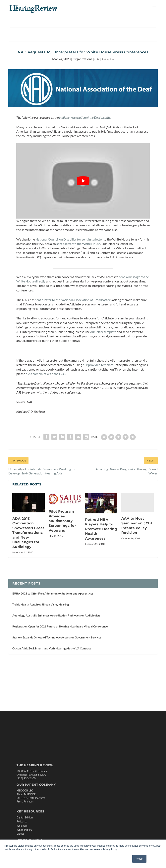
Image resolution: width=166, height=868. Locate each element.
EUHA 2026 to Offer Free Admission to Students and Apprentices (53, 593)
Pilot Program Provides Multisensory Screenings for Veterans (62, 521)
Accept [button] (139, 859)
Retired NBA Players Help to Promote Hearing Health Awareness (101, 529)
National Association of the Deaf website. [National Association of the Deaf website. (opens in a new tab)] (85, 117)
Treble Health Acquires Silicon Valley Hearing (41, 604)
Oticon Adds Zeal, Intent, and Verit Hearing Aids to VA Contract (52, 648)
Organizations (83, 59)
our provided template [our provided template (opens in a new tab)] (98, 365)
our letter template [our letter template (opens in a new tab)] (104, 332)
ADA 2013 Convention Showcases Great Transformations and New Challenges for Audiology (28, 533)
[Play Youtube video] (83, 181)
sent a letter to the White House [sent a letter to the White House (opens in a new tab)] (78, 244)
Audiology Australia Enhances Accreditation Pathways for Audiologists (56, 615)
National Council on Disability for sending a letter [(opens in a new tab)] (69, 239)
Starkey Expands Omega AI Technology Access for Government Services (57, 637)
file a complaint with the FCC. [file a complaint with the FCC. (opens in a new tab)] (46, 374)
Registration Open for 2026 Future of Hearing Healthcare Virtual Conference (60, 626)
